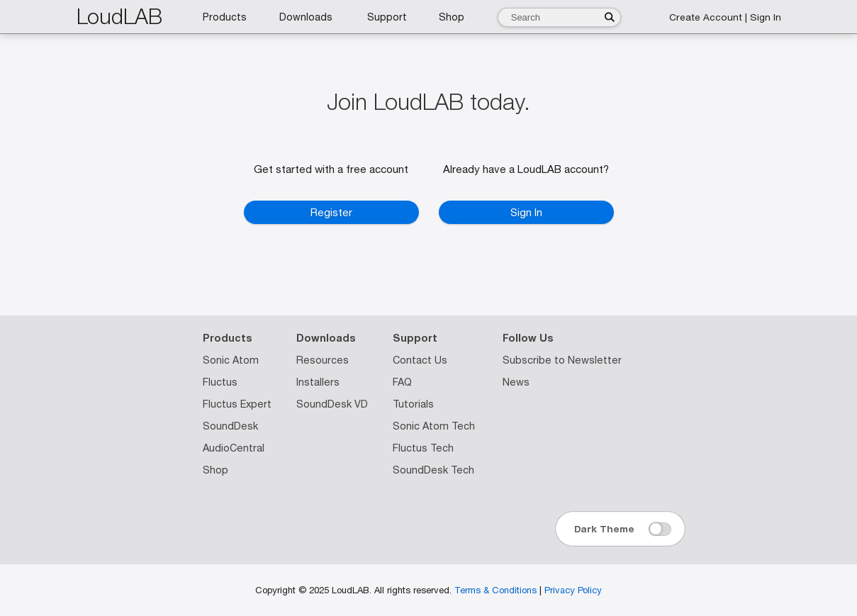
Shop (215, 470)
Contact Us (420, 360)
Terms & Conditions (495, 590)
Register (331, 212)
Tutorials (413, 404)
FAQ (402, 382)
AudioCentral (234, 448)
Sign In (766, 17)
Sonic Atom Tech (434, 426)
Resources (323, 360)
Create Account (706, 17)
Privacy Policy (573, 590)
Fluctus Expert (237, 404)
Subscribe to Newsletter (562, 360)
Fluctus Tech (423, 448)
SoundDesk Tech (433, 470)
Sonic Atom (231, 360)
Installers (318, 382)
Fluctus (220, 382)
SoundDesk (230, 426)
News (516, 382)
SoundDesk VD (332, 404)
